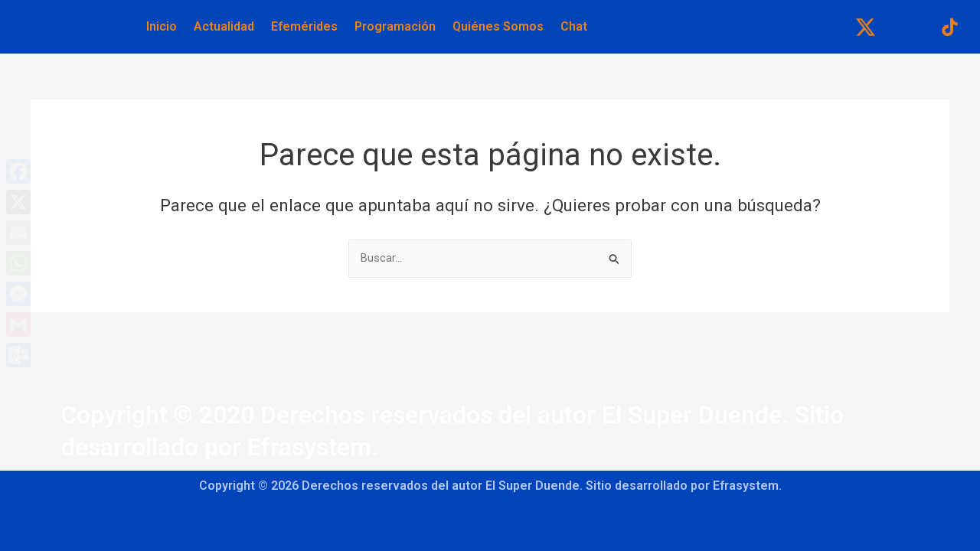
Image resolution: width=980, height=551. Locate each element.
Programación (395, 26)
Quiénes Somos (498, 26)
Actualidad (224, 26)
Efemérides (304, 26)
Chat (574, 26)
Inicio (162, 26)
